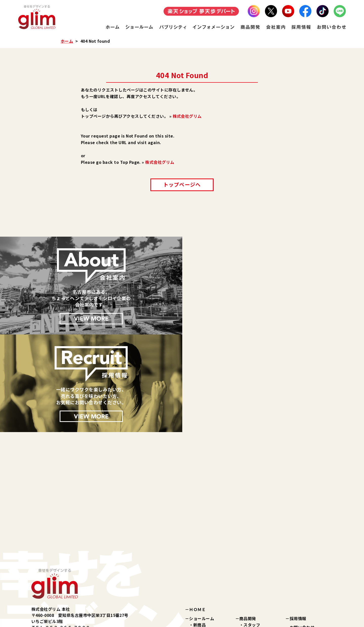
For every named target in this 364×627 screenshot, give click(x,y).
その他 (200, 553)
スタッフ (252, 527)
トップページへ (182, 184)
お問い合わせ (302, 530)
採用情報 (298, 521)
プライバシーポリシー (311, 539)
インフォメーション (208, 571)
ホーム (67, 41)
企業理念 (252, 543)
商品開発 (248, 521)
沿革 (248, 555)
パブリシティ (201, 562)
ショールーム (202, 521)
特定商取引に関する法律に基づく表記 (308, 551)
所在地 (250, 562)
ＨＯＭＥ (197, 512)
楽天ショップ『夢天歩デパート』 (220, 585)
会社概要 (252, 549)
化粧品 (200, 533)
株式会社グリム (187, 116)
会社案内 (248, 536)
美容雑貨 (202, 540)
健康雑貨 (202, 547)
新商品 (200, 527)
